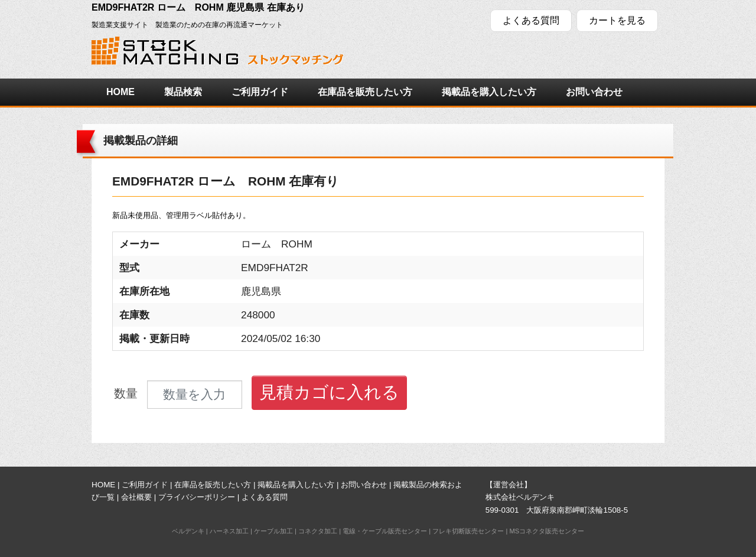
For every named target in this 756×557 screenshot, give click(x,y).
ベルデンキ (188, 531)
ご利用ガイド (260, 92)
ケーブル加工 (273, 531)
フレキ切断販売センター (468, 531)
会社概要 (136, 497)
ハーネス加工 (229, 531)
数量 (126, 394)
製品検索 (183, 92)
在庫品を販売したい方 (365, 92)
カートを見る (617, 20)
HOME (120, 92)
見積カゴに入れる (329, 392)
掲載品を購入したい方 (489, 92)
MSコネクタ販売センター (547, 531)
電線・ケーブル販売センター (385, 531)
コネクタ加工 (318, 531)
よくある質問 (531, 20)
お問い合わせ (594, 92)
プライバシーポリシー (197, 497)
